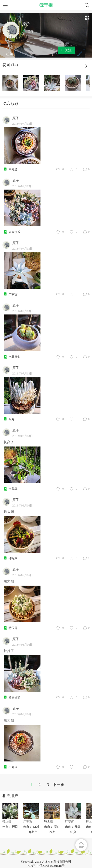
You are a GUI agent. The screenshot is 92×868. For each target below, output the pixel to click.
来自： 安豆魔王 (76, 827)
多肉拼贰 (14, 232)
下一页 (59, 785)
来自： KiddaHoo (34, 827)
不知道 (13, 169)
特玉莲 (13, 628)
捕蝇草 (13, 558)
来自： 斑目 (10, 827)
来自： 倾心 (52, 827)
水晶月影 (14, 357)
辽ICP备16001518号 (52, 866)
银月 (12, 419)
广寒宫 (13, 294)
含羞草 (13, 489)
